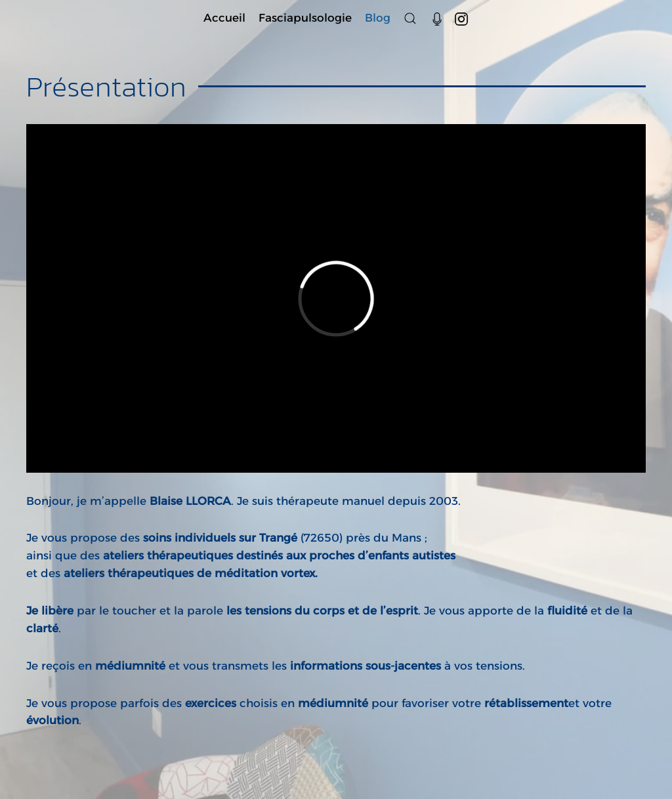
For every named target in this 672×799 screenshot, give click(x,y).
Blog (378, 18)
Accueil (224, 18)
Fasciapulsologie (305, 18)
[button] (410, 18)
